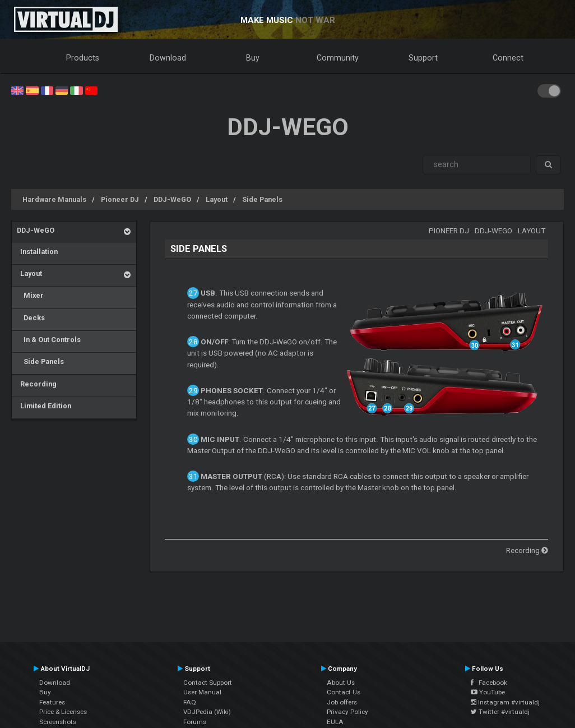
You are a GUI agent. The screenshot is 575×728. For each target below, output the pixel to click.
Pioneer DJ (120, 199)
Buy (253, 58)
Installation (37, 252)
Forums (195, 722)
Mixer (30, 295)
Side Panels (262, 199)
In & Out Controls (49, 340)
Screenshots (58, 722)
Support (423, 58)
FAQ (190, 702)
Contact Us (344, 692)
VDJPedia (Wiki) (207, 712)
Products (83, 58)
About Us (341, 683)
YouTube (488, 692)
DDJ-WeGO (172, 199)
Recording (37, 384)
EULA (335, 722)
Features (52, 702)
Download (168, 58)
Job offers (342, 702)
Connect (508, 58)
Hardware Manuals (54, 199)
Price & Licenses (63, 712)
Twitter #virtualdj (500, 712)
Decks (31, 318)
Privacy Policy (347, 712)
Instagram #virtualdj (505, 702)
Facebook (489, 683)
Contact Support (208, 683)
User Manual (202, 692)
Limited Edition (44, 406)
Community (338, 58)
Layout (217, 199)
